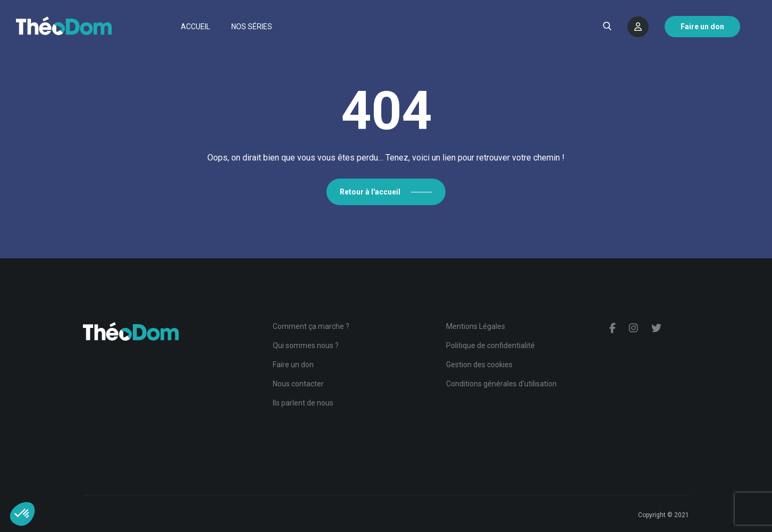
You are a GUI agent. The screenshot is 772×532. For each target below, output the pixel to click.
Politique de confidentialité (490, 345)
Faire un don (293, 365)
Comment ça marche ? (311, 326)
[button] (22, 514)
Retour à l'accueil (370, 192)
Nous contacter (298, 384)
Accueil (195, 27)
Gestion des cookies (479, 365)
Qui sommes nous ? (306, 345)
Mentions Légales (476, 326)
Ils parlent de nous (303, 403)
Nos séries (252, 27)
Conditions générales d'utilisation (501, 384)
